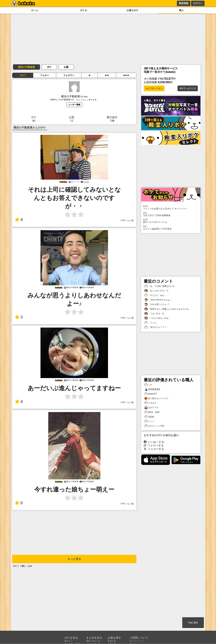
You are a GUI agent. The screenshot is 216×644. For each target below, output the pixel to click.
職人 (181, 10)
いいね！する (154, 442)
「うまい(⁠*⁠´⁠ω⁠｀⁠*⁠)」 (155, 314)
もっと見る (74, 559)
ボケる (84, 10)
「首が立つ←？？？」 (156, 327)
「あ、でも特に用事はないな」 (160, 286)
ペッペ (149, 421)
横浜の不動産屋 (26, 67)
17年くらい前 (127, 220)
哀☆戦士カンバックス (156, 399)
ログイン (198, 3)
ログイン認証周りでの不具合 (171, 228)
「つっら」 (151, 323)
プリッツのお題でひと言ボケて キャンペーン (171, 207)
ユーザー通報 (74, 105)
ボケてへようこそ (188, 88)
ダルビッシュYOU (154, 426)
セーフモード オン (154, 88)
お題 (66, 67)
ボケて (16, 566)
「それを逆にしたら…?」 (158, 304)
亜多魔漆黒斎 (152, 389)
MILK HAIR (152, 412)
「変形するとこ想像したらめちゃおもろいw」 (167, 309)
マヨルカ (150, 403)
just (30, 566)
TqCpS (149, 417)
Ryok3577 (151, 394)
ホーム (35, 10)
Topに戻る (193, 623)
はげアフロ (151, 408)
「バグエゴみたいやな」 (157, 318)
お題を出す (132, 10)
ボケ (49, 67)
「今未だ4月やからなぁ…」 (159, 300)
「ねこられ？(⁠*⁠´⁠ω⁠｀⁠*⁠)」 (157, 291)
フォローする (154, 445)
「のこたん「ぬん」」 (156, 295)
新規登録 (184, 3)
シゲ (148, 385)
